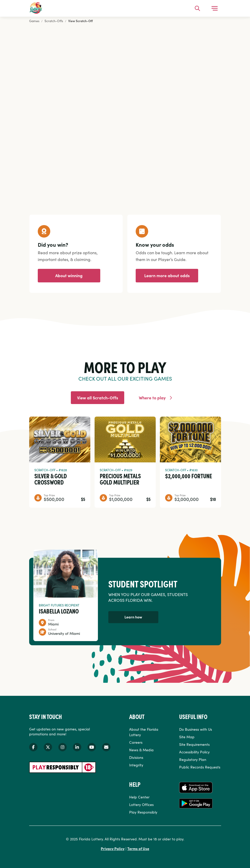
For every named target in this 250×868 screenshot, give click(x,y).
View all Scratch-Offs (98, 398)
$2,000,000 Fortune (189, 476)
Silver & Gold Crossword (51, 479)
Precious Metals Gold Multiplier (120, 479)
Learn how (133, 617)
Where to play (152, 398)
